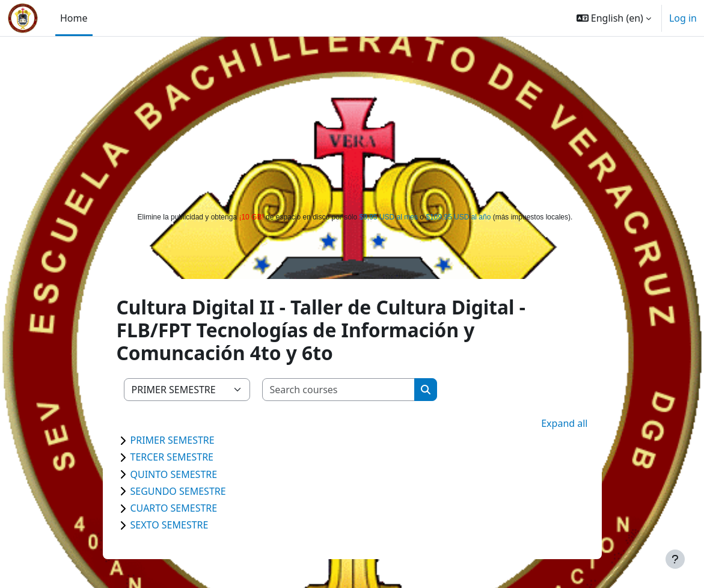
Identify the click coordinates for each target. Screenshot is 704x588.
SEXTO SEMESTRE (170, 525)
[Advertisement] (352, 121)
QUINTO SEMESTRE (174, 474)
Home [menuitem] (74, 18)
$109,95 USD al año (458, 217)
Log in (683, 18)
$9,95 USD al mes (389, 217)
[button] (614, 18)
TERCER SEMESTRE (172, 457)
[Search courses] (339, 390)
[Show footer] (675, 559)
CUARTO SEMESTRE (174, 508)
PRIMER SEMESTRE (173, 440)
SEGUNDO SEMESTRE (178, 491)
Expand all (564, 423)
